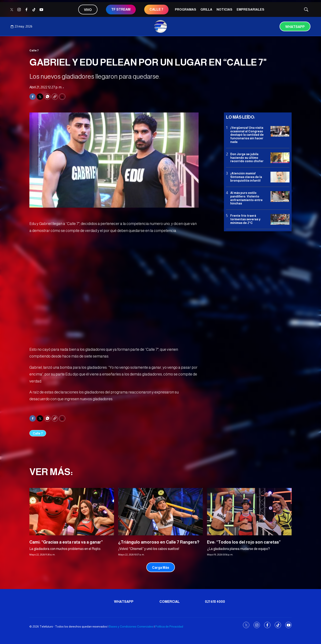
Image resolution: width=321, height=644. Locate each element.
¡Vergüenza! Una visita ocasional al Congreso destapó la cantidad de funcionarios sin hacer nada (247, 135)
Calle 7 (34, 50)
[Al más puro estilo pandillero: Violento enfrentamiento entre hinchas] (280, 197)
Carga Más (161, 568)
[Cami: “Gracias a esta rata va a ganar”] (72, 512)
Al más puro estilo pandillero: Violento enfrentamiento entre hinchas (246, 198)
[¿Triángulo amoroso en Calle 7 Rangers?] (160, 512)
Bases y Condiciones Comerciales (131, 626)
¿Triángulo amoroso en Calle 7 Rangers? (159, 542)
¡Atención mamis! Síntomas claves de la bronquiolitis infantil (246, 177)
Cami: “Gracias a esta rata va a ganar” (66, 542)
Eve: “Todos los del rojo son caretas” (244, 542)
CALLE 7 (156, 9)
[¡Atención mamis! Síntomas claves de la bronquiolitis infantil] (280, 177)
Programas (186, 9)
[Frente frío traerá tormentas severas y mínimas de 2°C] (280, 219)
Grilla (206, 9)
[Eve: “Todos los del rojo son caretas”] (249, 512)
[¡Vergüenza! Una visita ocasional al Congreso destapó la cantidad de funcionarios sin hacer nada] (280, 131)
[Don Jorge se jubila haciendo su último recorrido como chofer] (280, 158)
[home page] (160, 26)
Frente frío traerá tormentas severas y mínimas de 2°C (245, 219)
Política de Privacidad (169, 626)
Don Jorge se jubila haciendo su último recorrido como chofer (247, 158)
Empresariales (250, 9)
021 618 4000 (215, 602)
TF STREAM (121, 9)
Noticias (224, 9)
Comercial (170, 602)
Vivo (88, 10)
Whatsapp (295, 27)
